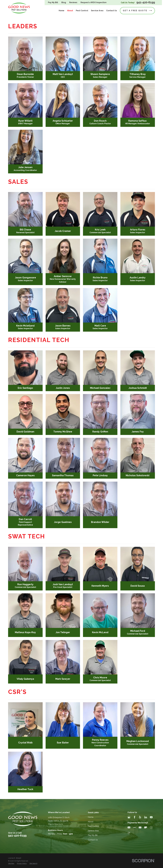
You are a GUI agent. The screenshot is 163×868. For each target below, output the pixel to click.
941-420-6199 (146, 3)
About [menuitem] (70, 11)
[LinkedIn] (146, 817)
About (91, 822)
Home (91, 817)
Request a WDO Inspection (94, 2)
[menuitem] (11, 863)
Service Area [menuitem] (97, 11)
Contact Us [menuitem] (112, 11)
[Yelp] (140, 817)
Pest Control (93, 826)
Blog (64, 2)
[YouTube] (151, 817)
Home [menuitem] (61, 11)
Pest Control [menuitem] (82, 11)
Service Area (93, 831)
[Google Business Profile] (129, 817)
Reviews (73, 2)
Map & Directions (55, 824)
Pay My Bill (53, 2)
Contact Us (93, 840)
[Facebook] (135, 817)
